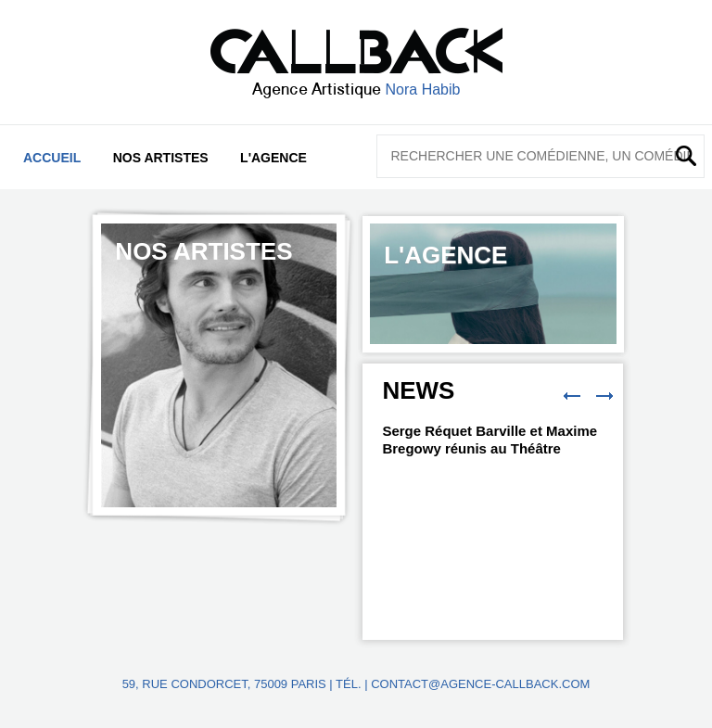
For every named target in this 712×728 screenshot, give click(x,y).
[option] (219, 365)
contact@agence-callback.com (480, 684)
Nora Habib (423, 89)
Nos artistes (161, 158)
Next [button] (604, 396)
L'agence (273, 158)
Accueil (52, 158)
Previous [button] (572, 396)
